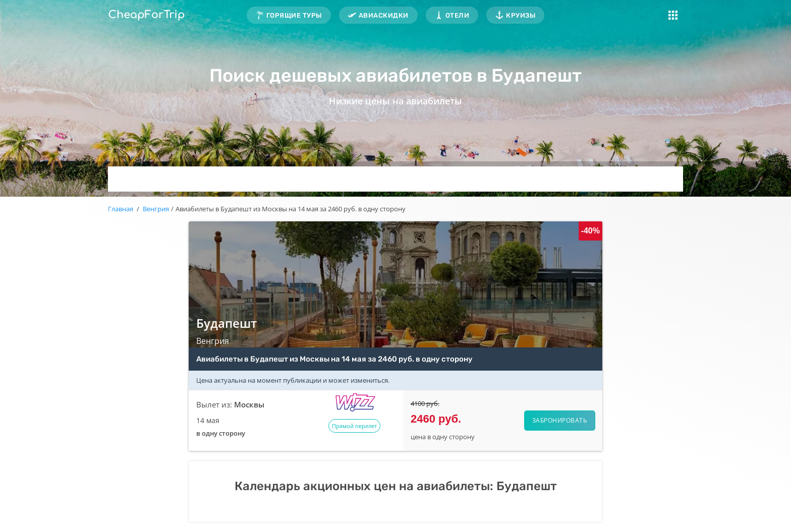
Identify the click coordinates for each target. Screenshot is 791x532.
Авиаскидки (384, 15)
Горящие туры (294, 15)
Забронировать (560, 420)
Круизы (521, 15)
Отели (458, 15)
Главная (121, 209)
